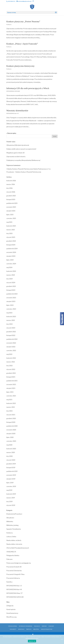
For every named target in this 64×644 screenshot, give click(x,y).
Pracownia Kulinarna (13, 578)
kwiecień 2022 (11, 358)
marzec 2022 (11, 362)
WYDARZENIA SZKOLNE (13, 91)
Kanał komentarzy (12, 613)
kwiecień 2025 (11, 226)
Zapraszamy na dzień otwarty (16, 156)
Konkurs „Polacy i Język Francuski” (22, 44)
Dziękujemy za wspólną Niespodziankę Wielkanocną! (23, 160)
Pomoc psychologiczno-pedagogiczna (19, 563)
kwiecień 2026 (11, 181)
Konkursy (9, 24)
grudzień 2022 (11, 332)
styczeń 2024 (11, 282)
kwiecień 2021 (11, 403)
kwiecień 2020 (11, 449)
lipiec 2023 (10, 305)
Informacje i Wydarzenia (25, 626)
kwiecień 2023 (11, 316)
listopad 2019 (11, 467)
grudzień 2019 (11, 464)
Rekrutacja (21, 629)
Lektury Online (11, 537)
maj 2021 (9, 400)
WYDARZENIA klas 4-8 (12, 113)
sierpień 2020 (11, 434)
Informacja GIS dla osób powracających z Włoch (28, 88)
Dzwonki (44, 626)
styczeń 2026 (11, 192)
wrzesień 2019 (11, 475)
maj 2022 (9, 354)
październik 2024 (12, 249)
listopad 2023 (11, 290)
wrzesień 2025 (11, 207)
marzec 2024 (11, 275)
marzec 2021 (11, 407)
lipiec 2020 (10, 437)
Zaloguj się (10, 606)
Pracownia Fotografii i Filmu (15, 574)
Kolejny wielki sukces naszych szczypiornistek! (21, 149)
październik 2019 (12, 471)
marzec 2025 (11, 230)
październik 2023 (12, 294)
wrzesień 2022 (11, 343)
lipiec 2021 (10, 392)
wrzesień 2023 (11, 298)
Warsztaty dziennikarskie (17, 111)
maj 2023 (9, 313)
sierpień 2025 (11, 211)
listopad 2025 (11, 199)
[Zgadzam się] (62, 639)
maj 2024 (9, 267)
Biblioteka (10, 521)
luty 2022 (9, 366)
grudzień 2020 (11, 418)
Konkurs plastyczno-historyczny (20, 66)
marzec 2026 (11, 184)
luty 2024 (9, 279)
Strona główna (13, 626)
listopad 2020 (11, 422)
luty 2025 (9, 233)
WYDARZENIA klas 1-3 (14, 586)
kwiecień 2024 (11, 271)
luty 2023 (9, 324)
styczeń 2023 (11, 328)
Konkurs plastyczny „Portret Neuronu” (23, 22)
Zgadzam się (32, 641)
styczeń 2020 (11, 460)
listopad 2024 (11, 245)
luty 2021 (9, 411)
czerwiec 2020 (11, 441)
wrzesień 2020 (11, 430)
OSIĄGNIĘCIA (11, 552)
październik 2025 (12, 203)
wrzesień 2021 (11, 384)
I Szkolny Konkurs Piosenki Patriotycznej (28, 172)
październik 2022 (12, 339)
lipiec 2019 (10, 483)
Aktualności (10, 518)
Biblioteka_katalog (12, 525)
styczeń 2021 (11, 415)
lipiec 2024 (10, 260)
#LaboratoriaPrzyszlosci (14, 514)
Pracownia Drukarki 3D (14, 567)
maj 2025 (9, 222)
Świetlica (9, 582)
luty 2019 (9, 501)
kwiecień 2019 (11, 494)
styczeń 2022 (11, 369)
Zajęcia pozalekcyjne (47, 629)
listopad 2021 (11, 377)
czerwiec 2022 (11, 350)
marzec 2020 (11, 452)
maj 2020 (9, 445)
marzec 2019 (11, 498)
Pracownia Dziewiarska (14, 571)
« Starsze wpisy (11, 133)
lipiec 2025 (10, 215)
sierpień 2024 (11, 256)
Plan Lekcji (37, 626)
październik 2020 (12, 426)
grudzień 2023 (11, 286)
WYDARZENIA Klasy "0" (14, 593)
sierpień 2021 (11, 388)
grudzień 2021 (11, 373)
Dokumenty (13, 629)
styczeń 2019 (11, 505)
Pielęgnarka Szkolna (13, 555)
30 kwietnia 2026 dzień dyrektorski (18, 145)
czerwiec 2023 (11, 309)
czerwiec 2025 (11, 218)
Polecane (9, 559)
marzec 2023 (11, 320)
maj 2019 (9, 490)
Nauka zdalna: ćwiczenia (14, 544)
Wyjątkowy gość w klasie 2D (15, 153)
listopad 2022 (11, 335)
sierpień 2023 (11, 301)
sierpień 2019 (11, 479)
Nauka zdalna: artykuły (14, 540)
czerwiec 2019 (11, 486)
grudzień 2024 (11, 241)
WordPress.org (11, 617)
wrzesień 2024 (11, 252)
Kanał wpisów (11, 609)
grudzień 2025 (11, 196)
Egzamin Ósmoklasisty (14, 529)
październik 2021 (12, 381)
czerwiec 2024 (11, 264)
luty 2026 (9, 188)
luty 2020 (9, 456)
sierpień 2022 (11, 347)
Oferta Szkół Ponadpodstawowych (18, 548)
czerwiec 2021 (11, 396)
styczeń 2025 (11, 237)
